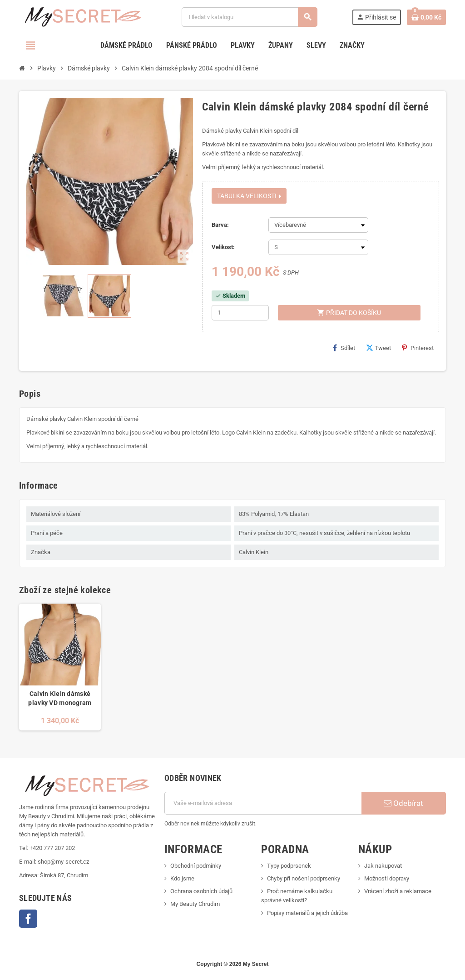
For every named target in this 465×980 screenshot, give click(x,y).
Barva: (220, 225)
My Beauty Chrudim (195, 904)
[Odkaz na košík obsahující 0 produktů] (426, 17)
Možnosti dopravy (387, 878)
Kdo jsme (182, 878)
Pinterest (418, 348)
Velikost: (223, 247)
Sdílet (344, 348)
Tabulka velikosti (249, 196)
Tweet (378, 348)
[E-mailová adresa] (263, 803)
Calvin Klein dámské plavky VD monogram (60, 698)
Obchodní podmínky (196, 866)
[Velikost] (318, 247)
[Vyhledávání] (249, 17)
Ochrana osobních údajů (201, 891)
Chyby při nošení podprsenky (304, 878)
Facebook (28, 919)
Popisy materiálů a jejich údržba (307, 913)
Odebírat (403, 803)
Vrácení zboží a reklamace (398, 891)
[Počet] (240, 313)
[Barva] (318, 225)
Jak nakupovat (383, 866)
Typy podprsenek (289, 866)
